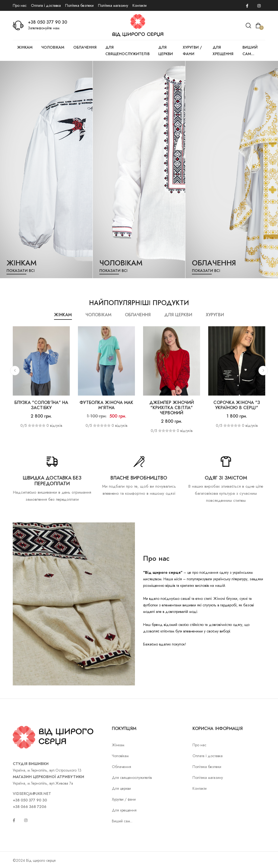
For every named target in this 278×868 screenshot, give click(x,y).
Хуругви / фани (192, 51)
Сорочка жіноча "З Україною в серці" (237, 405)
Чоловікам (53, 47)
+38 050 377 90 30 (48, 22)
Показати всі (21, 271)
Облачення (85, 47)
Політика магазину (113, 5)
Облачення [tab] (138, 315)
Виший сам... (250, 51)
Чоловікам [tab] (98, 315)
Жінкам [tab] (63, 315)
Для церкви (166, 51)
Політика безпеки (79, 5)
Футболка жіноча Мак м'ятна (106, 405)
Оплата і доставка (46, 5)
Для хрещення (223, 51)
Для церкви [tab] (178, 315)
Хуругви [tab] (215, 315)
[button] (15, 370)
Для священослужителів (127, 51)
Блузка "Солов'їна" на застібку (41, 405)
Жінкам (25, 47)
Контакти (140, 5)
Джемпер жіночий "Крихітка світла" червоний (172, 408)
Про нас (20, 5)
